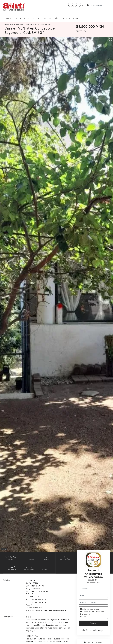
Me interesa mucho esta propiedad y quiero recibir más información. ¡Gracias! (93, 613)
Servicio (36, 18)
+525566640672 (93, 583)
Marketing (47, 18)
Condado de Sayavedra (15, 25)
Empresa (8, 18)
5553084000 (93, 580)
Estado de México (46, 25)
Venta (18, 18)
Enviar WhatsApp (93, 630)
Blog (57, 18)
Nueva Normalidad (71, 18)
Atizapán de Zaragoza (31, 25)
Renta (27, 18)
